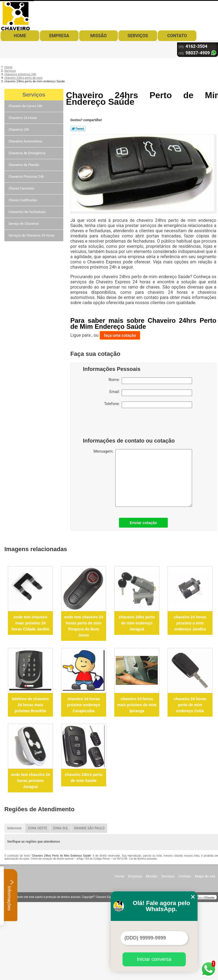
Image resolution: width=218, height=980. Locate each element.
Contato (177, 36)
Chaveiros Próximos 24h (27, 177)
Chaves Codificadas (23, 200)
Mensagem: (143, 478)
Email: (151, 393)
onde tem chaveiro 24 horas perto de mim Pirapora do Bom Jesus (84, 626)
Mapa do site (205, 876)
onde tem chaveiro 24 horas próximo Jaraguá (30, 781)
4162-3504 (196, 46)
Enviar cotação (144, 523)
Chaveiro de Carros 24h (26, 106)
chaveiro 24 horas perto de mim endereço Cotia (190, 705)
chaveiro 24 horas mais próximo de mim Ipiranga (137, 705)
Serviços (138, 36)
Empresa (59, 36)
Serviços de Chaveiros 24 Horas (32, 235)
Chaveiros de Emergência (27, 153)
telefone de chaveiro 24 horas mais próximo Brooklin (30, 705)
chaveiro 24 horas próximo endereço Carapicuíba (84, 705)
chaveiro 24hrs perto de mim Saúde (84, 778)
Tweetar (78, 129)
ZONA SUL (61, 828)
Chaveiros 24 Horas (23, 118)
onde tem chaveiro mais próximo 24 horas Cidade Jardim (30, 623)
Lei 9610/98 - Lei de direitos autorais (135, 859)
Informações (11, 895)
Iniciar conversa (154, 959)
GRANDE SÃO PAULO (89, 828)
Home (20, 36)
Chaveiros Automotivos (26, 141)
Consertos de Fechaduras (27, 212)
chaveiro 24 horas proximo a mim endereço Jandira (190, 623)
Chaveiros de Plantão (24, 165)
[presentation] (118, 424)
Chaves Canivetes (22, 188)
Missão (98, 36)
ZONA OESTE (38, 828)
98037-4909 (198, 53)
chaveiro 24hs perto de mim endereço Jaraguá (137, 623)
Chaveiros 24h (19, 130)
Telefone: (148, 405)
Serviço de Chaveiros (24, 224)
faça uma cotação (120, 335)
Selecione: (15, 828)
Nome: (150, 381)
